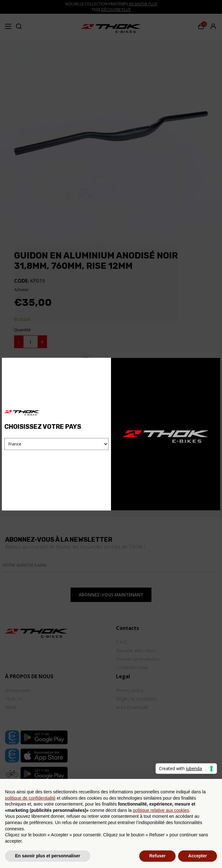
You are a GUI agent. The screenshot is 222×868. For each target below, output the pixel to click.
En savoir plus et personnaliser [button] (48, 856)
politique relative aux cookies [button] (161, 810)
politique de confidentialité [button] (30, 798)
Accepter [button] (198, 856)
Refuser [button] (157, 856)
